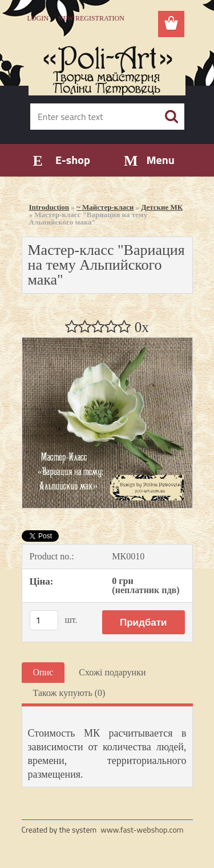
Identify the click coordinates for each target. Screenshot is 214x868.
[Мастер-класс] (107, 342)
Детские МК (162, 207)
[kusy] (44, 620)
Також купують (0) (69, 693)
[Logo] (107, 67)
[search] (171, 117)
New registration (91, 18)
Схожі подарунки (112, 672)
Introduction (49, 207)
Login (38, 18)
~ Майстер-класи (105, 207)
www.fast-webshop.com (142, 829)
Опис (43, 672)
